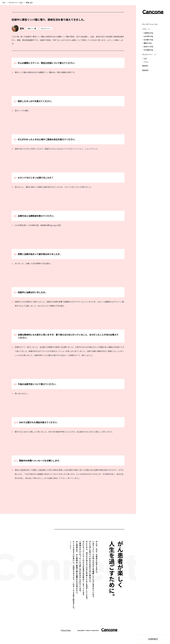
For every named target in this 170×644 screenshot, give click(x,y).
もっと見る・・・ (71, 547)
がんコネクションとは (150, 24)
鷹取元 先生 (147, 43)
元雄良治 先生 (148, 33)
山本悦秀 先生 (148, 36)
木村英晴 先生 (148, 50)
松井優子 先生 (148, 40)
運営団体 (145, 70)
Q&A (145, 58)
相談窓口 (145, 66)
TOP (4, 3)
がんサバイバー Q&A (16, 3)
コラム (145, 62)
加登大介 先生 (148, 46)
